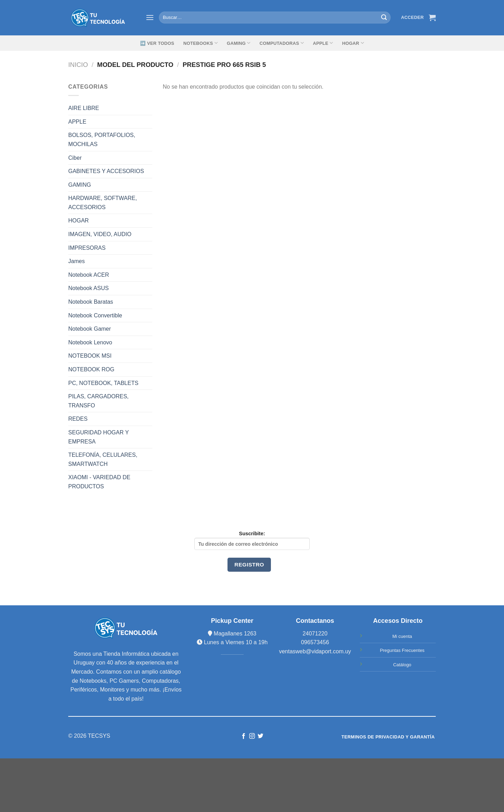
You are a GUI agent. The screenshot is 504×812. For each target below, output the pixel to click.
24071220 (315, 634)
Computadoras (282, 43)
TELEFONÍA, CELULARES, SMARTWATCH (103, 459)
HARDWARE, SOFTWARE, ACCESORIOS (103, 203)
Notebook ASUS (89, 288)
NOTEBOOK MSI (90, 356)
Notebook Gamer (90, 329)
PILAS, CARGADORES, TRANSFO (99, 401)
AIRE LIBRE (84, 108)
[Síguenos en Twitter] (260, 736)
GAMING (239, 43)
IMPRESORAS (87, 248)
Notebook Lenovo (90, 342)
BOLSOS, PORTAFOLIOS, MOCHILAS (102, 140)
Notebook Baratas (91, 302)
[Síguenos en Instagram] (252, 736)
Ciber (75, 158)
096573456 (315, 642)
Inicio (78, 65)
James (76, 261)
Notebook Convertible (95, 315)
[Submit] (384, 18)
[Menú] (150, 17)
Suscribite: (252, 540)
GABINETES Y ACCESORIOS (106, 171)
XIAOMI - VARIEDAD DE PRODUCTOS (99, 482)
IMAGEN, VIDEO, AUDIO (100, 234)
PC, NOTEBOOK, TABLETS (103, 383)
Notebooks (201, 43)
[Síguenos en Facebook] (243, 736)
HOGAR (79, 221)
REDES (78, 419)
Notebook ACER (89, 275)
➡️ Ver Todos (157, 43)
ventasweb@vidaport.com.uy (315, 651)
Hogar (353, 43)
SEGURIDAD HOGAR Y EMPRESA (99, 437)
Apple (323, 43)
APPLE (77, 122)
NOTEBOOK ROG (91, 369)
